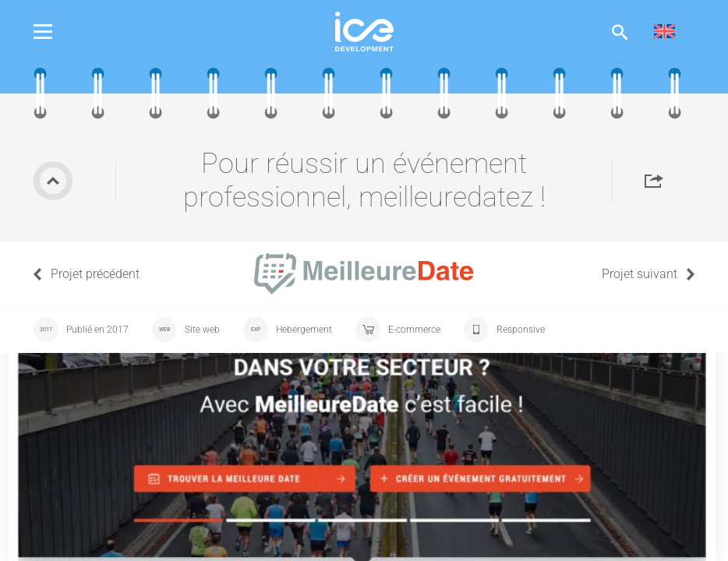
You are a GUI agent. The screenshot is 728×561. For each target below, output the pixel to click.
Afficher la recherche (620, 32)
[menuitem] (664, 32)
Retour (53, 181)
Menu (55, 32)
